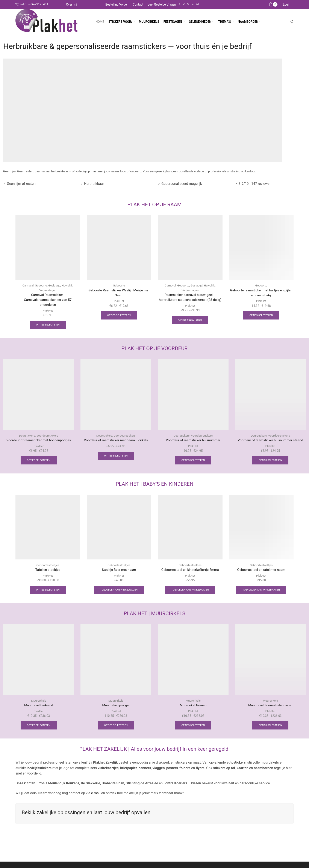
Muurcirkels (39, 702)
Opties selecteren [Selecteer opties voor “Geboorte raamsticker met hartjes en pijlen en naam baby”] (261, 316)
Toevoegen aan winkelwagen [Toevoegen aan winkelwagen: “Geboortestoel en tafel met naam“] (261, 591)
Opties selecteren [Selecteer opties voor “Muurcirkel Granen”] (193, 728)
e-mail (95, 795)
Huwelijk (68, 285)
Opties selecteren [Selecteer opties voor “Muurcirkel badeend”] (39, 728)
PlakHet (48, 311)
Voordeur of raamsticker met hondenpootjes (39, 441)
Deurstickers (27, 436)
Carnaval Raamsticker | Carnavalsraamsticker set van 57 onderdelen (48, 300)
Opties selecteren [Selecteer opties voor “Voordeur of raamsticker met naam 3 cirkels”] (116, 457)
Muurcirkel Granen (193, 707)
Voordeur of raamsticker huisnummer (193, 441)
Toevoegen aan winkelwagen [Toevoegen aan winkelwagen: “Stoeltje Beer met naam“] (119, 591)
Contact (138, 5)
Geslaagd (55, 285)
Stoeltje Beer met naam (119, 571)
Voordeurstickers (48, 436)
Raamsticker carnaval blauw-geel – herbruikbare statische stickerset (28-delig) (190, 300)
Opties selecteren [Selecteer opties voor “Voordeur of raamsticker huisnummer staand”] (270, 461)
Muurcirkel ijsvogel (116, 707)
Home (100, 22)
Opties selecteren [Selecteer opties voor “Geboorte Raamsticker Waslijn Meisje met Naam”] (119, 316)
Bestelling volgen (117, 5)
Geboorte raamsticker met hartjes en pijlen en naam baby (261, 293)
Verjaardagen (48, 290)
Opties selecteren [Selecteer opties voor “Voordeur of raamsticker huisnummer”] (193, 461)
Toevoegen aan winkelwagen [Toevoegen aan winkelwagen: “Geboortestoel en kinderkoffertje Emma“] (190, 591)
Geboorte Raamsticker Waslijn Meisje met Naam (119, 293)
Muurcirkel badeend (39, 707)
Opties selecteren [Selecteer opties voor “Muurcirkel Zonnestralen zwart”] (270, 728)
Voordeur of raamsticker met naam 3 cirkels (116, 441)
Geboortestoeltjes (48, 566)
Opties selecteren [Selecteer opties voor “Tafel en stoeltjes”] (48, 591)
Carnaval (27, 285)
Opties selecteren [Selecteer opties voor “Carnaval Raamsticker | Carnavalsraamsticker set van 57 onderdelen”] (48, 325)
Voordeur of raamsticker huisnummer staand (270, 441)
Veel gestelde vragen (162, 5)
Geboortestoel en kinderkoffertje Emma (190, 571)
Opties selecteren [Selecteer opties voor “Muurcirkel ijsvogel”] (116, 728)
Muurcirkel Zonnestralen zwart (270, 707)
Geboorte (41, 285)
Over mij (72, 5)
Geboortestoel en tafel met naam (261, 571)
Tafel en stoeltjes (48, 571)
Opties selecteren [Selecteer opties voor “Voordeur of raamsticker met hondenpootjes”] (39, 461)
